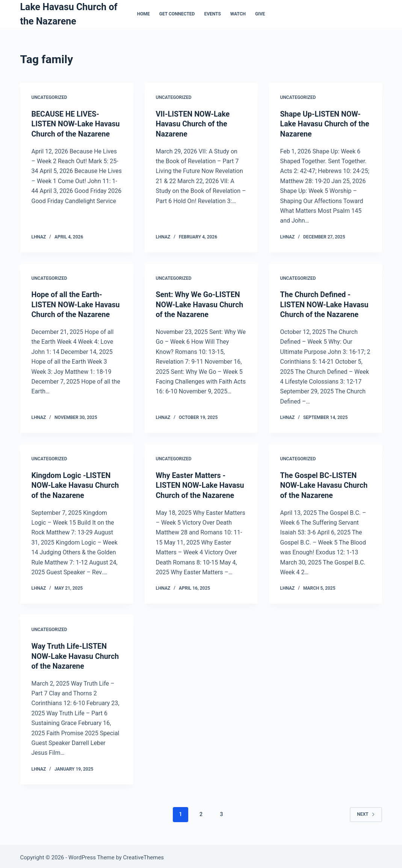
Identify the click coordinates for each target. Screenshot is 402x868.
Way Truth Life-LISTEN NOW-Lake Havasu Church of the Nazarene (76, 654)
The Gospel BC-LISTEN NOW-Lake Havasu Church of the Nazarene (325, 484)
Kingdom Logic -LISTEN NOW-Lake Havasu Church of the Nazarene (76, 484)
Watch (238, 14)
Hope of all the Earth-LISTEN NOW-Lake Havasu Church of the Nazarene (76, 304)
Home (144, 14)
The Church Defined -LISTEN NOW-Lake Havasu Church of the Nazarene (325, 304)
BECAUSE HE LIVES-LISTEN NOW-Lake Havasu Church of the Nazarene (76, 124)
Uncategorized (49, 97)
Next (366, 812)
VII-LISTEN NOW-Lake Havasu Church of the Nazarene (193, 124)
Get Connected (177, 14)
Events (212, 14)
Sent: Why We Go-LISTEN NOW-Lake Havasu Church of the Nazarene (200, 304)
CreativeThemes (144, 855)
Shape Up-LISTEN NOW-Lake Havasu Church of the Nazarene (326, 124)
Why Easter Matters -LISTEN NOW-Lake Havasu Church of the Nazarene (201, 484)
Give (260, 14)
